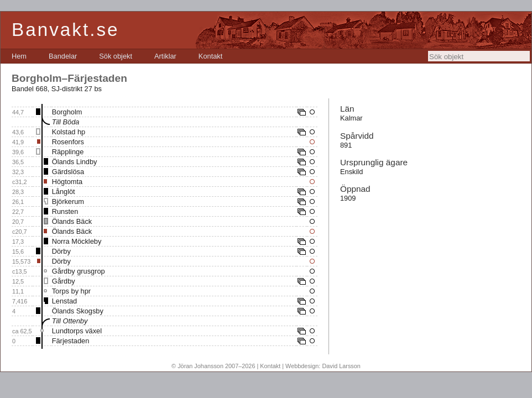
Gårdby (64, 281)
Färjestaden (71, 341)
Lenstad (65, 301)
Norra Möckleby (77, 241)
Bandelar (63, 56)
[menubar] (117, 56)
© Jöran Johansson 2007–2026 (213, 366)
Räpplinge (68, 152)
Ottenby (75, 321)
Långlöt (64, 192)
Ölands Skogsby (78, 311)
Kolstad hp (69, 132)
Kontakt (210, 56)
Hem (19, 56)
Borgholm (67, 112)
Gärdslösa (68, 172)
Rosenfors (68, 142)
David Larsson (341, 366)
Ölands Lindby (75, 162)
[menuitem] (19, 56)
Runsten (65, 211)
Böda (71, 122)
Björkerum (68, 201)
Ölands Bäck (72, 221)
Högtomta (67, 182)
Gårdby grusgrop (79, 271)
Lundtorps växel (77, 331)
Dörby (61, 251)
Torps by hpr (71, 291)
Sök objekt (116, 56)
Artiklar (165, 56)
